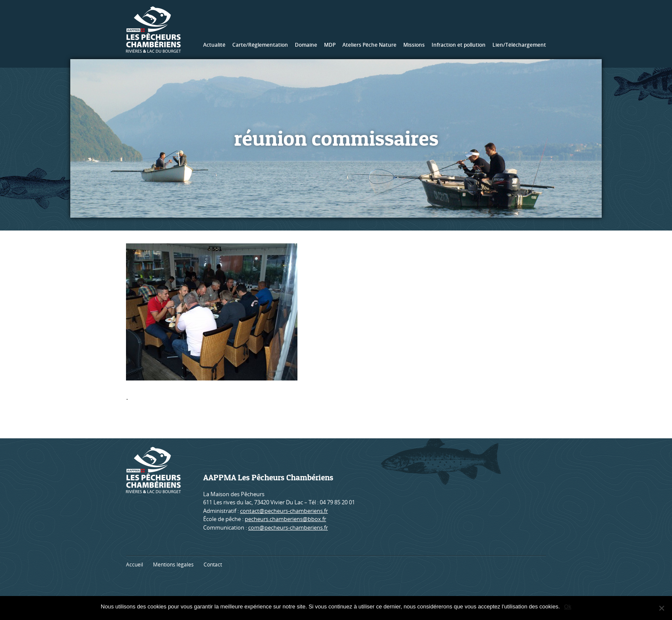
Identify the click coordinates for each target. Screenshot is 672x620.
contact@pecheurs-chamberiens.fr (284, 511)
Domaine (306, 45)
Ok (568, 607)
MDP (330, 45)
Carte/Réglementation (260, 45)
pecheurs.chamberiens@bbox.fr (285, 519)
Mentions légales (173, 565)
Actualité (214, 45)
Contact (213, 565)
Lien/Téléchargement (519, 45)
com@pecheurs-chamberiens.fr (288, 527)
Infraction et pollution (459, 45)
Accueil (135, 565)
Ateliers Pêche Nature (369, 45)
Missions (414, 45)
